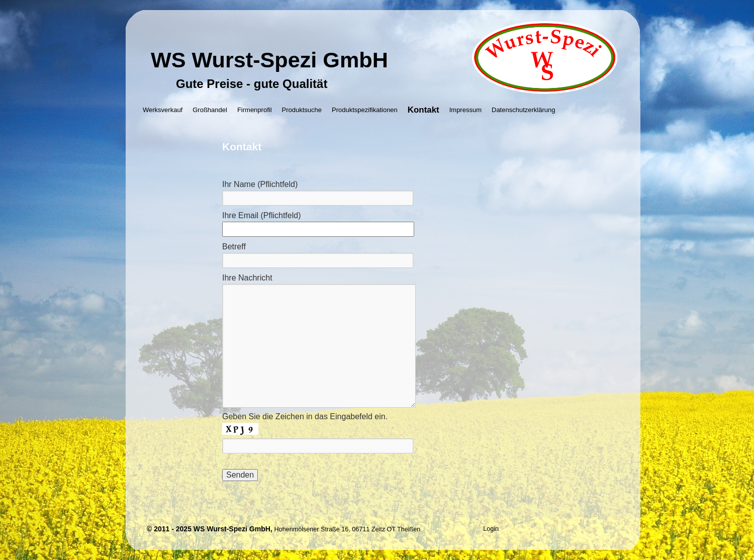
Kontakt (423, 110)
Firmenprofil (255, 110)
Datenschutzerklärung (523, 110)
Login (491, 529)
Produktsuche (302, 110)
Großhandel (210, 110)
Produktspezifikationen (365, 110)
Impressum (465, 110)
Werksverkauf (163, 110)
